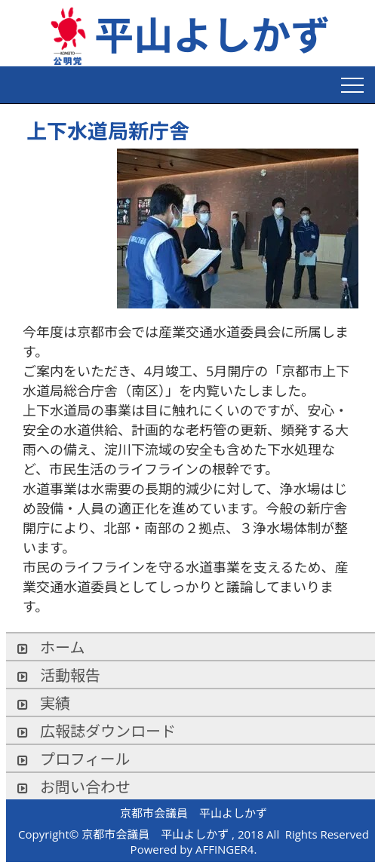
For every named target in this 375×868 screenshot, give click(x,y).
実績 (44, 703)
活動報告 (59, 675)
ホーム (51, 647)
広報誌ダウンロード (97, 731)
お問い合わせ (74, 787)
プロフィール (74, 759)
